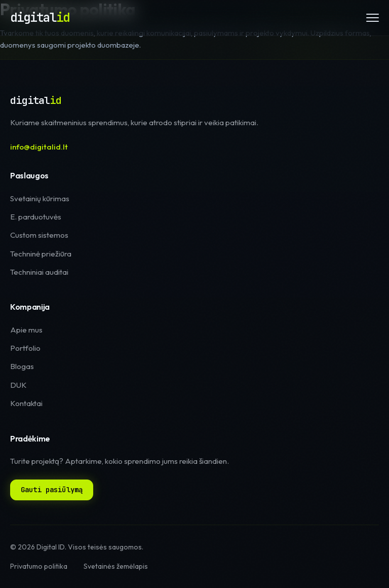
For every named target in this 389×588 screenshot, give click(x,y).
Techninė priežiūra (41, 254)
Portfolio (25, 348)
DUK (18, 385)
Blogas (22, 366)
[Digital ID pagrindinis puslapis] (40, 18)
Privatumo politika (39, 566)
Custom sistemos (39, 235)
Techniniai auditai (39, 272)
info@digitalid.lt (39, 147)
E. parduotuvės (36, 217)
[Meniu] (373, 18)
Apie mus (26, 330)
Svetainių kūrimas (40, 198)
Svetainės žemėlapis (116, 566)
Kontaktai (26, 403)
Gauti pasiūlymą (52, 490)
